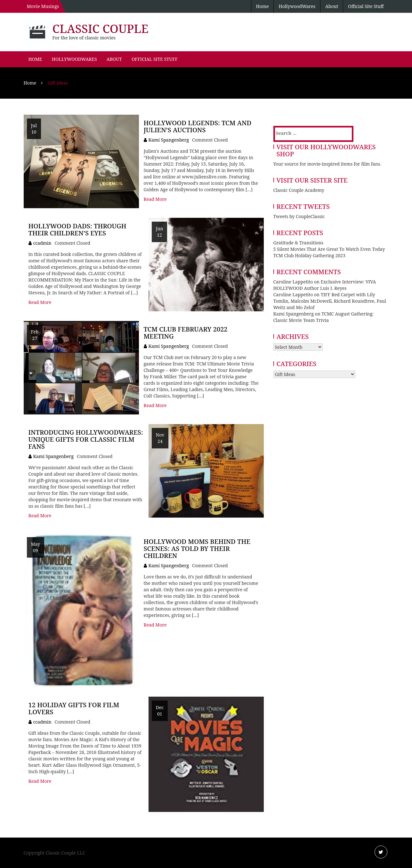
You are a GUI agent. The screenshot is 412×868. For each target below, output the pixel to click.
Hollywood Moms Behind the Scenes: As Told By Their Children (197, 549)
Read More (155, 199)
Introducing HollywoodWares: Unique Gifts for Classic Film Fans (86, 439)
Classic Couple (101, 29)
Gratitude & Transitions (299, 243)
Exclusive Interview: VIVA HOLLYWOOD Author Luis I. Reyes (325, 285)
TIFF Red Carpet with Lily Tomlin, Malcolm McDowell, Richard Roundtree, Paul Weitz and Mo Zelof (330, 301)
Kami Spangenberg (169, 140)
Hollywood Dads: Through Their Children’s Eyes (77, 229)
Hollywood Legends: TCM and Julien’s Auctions (198, 126)
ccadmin (42, 243)
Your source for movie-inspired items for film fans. (327, 164)
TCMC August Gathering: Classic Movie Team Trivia (324, 317)
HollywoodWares (297, 6)
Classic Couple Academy (299, 190)
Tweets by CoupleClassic (299, 216)
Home (263, 6)
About (332, 6)
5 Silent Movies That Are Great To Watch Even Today (329, 249)
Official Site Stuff (366, 6)
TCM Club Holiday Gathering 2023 (309, 255)
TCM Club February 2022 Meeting (186, 333)
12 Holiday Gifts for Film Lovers (74, 708)
